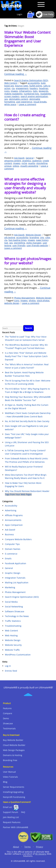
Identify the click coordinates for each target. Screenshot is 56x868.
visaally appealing (29, 166)
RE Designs (41, 854)
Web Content (11, 83)
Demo (6, 718)
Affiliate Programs (14, 515)
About (16, 847)
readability (46, 94)
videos (16, 166)
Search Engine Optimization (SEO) (31, 80)
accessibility (34, 83)
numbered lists (31, 94)
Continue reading (16, 74)
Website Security (13, 645)
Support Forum (11, 812)
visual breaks (40, 102)
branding (34, 237)
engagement (22, 88)
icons (7, 91)
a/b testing (10, 237)
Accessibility (11, 506)
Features (7, 708)
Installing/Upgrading (13, 792)
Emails (8, 558)
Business (9, 534)
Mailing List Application (17, 582)
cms (42, 237)
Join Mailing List (11, 817)
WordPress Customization (18, 655)
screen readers (12, 96)
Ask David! (19, 158)
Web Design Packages (14, 750)
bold (43, 83)
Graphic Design (13, 573)
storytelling (42, 163)
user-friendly (19, 245)
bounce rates (22, 86)
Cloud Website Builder (14, 745)
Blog (5, 782)
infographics (25, 91)
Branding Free (10, 760)
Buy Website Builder (13, 740)
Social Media (11, 602)
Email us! (8, 807)
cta (13, 88)
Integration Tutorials (15, 578)
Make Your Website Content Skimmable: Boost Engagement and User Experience (27, 39)
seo (6, 99)
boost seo (9, 86)
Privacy (39, 847)
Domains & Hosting (13, 755)
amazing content (13, 161)
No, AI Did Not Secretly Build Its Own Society (27, 421)
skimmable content (19, 99)
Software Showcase (15, 611)
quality (32, 163)
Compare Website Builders (18, 539)
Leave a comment (27, 104)
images (14, 91)
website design (12, 303)
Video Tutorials (10, 777)
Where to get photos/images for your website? (28, 261)
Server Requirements (14, 787)
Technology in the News (17, 616)
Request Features (12, 822)
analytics (27, 161)
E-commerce (11, 554)
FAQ (23, 812)
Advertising (11, 510)
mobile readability (13, 94)
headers (34, 88)
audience (37, 161)
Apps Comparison (14, 525)
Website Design (33, 235)
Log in (8, 666)
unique (8, 166)
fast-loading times (18, 240)
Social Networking (14, 607)
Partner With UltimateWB (16, 827)
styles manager (34, 243)
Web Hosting (11, 635)
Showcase (8, 723)
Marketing (10, 587)
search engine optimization (34, 96)
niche (24, 163)
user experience (24, 102)
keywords (44, 91)
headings (44, 88)
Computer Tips (12, 544)
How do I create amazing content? (25, 117)
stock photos (43, 300)
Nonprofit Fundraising (14, 797)
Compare (8, 713)
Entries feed (11, 671)
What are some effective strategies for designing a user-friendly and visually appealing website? (25, 186)
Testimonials (9, 728)
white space (10, 104)
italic (35, 91)
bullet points (36, 86)
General (30, 158)
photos (32, 300)
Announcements (13, 520)
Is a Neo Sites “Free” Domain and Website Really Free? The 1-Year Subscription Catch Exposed (26, 356)
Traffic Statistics (13, 621)
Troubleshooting (13, 626)
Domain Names (13, 549)
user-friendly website (37, 245)
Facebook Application (16, 563)
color (48, 237)
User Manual (9, 772)
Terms (27, 847)
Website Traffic (12, 650)
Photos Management (24, 298)
